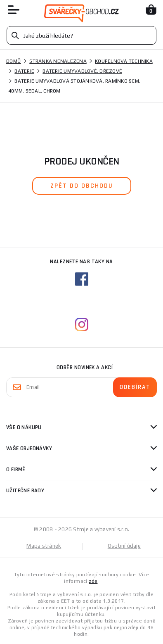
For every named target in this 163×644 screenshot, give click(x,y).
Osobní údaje (124, 546)
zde (93, 581)
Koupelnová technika (124, 61)
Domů (14, 61)
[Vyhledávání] (81, 35)
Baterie (24, 71)
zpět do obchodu (82, 186)
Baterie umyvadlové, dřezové (82, 71)
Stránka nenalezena (58, 61)
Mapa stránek (44, 546)
